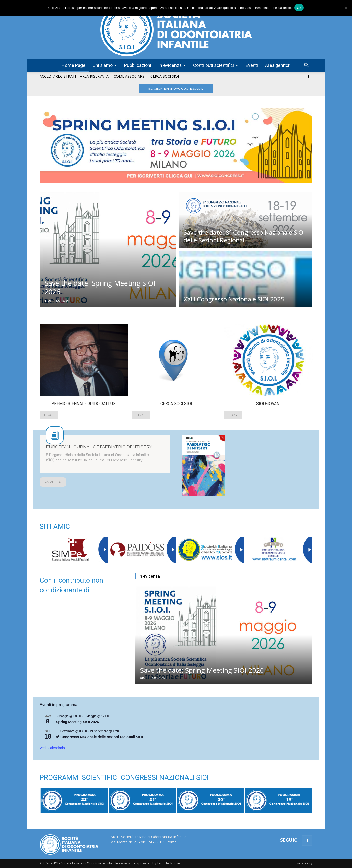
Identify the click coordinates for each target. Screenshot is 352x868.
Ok (299, 8)
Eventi (252, 65)
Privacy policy (303, 863)
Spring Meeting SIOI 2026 (77, 722)
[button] (306, 66)
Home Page (73, 65)
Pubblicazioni (138, 65)
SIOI (48, 300)
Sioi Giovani (268, 404)
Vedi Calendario (52, 748)
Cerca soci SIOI (165, 76)
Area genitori (278, 65)
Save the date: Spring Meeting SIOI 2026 (202, 670)
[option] (84, 375)
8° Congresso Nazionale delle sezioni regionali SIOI (99, 737)
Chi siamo (105, 65)
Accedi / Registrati (58, 76)
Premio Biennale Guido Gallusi (84, 404)
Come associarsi (130, 76)
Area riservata (94, 76)
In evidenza (172, 65)
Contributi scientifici (216, 65)
